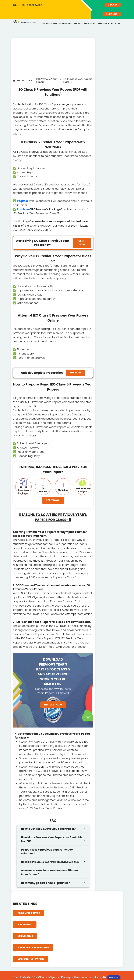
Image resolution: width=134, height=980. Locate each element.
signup (112, 15)
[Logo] (25, 23)
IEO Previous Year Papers (46, 82)
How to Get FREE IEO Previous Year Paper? (48, 830)
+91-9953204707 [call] (28, 5)
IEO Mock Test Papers (31, 960)
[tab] (53, 830)
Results (113, 25)
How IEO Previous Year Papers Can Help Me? (50, 864)
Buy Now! (114, 977)
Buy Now (75, 374)
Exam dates (88, 25)
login (113, 5)
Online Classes (49, 25)
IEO (30, 82)
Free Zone (101, 25)
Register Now (53, 706)
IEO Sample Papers (28, 915)
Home (20, 82)
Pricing (77, 25)
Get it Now (82, 244)
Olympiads (65, 25)
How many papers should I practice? (45, 884)
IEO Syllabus (25, 937)
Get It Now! (53, 502)
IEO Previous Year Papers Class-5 (78, 82)
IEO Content (25, 926)
